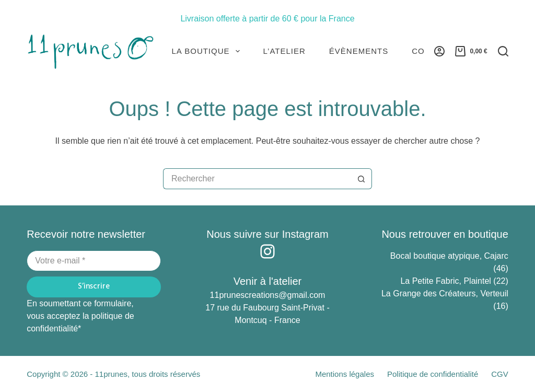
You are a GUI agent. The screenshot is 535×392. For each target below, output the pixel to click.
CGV (500, 374)
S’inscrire (94, 286)
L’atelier (284, 51)
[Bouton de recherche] (362, 179)
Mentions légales (345, 374)
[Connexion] (439, 51)
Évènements (359, 51)
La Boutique (208, 51)
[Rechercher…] (257, 179)
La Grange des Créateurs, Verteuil (445, 293)
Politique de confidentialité (433, 374)
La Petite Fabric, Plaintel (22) (454, 281)
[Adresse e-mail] (94, 261)
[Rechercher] (503, 51)
